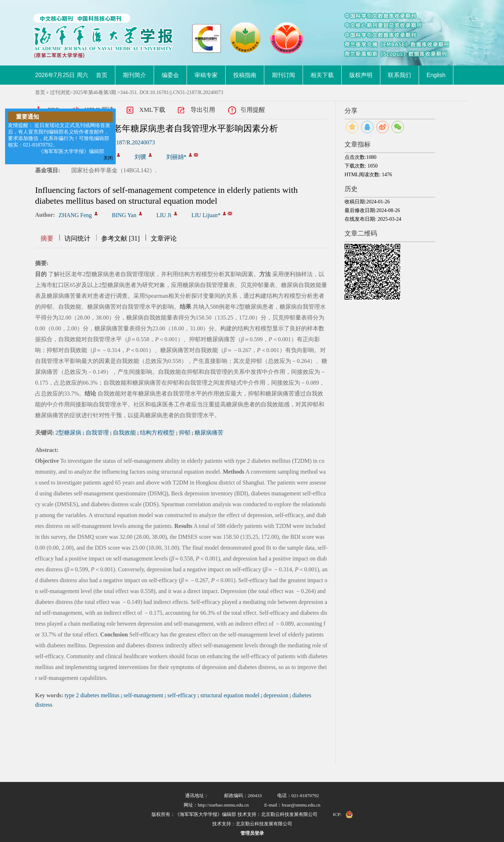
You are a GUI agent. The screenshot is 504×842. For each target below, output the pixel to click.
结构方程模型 (157, 433)
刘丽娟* (176, 157)
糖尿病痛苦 (209, 433)
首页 (102, 75)
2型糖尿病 (68, 433)
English (436, 75)
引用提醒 (253, 110)
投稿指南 (245, 75)
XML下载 (152, 110)
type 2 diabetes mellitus (92, 695)
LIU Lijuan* (206, 215)
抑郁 (185, 433)
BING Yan (124, 215)
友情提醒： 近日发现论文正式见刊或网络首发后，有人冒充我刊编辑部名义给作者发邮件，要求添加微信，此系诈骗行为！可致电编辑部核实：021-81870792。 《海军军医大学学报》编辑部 (59, 138)
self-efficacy (182, 695)
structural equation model (230, 695)
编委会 (170, 75)
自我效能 (124, 433)
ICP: (337, 814)
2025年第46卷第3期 (95, 92)
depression (276, 695)
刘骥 (140, 157)
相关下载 (322, 75)
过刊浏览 (60, 92)
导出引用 (203, 110)
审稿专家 (206, 75)
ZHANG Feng (75, 215)
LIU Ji (164, 215)
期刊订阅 (283, 75)
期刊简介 (134, 75)
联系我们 (400, 75)
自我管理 (97, 433)
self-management (144, 695)
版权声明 (361, 75)
